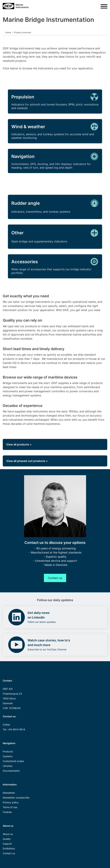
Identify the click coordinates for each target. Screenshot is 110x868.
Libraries (8, 766)
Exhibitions (9, 848)
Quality (7, 839)
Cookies (7, 812)
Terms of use (10, 807)
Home (8, 32)
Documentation (11, 771)
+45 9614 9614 (16, 729)
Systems (8, 756)
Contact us (55, 578)
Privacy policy (11, 802)
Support (7, 844)
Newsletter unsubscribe (16, 798)
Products (8, 751)
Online (6, 725)
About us (8, 834)
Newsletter (9, 793)
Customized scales (13, 761)
